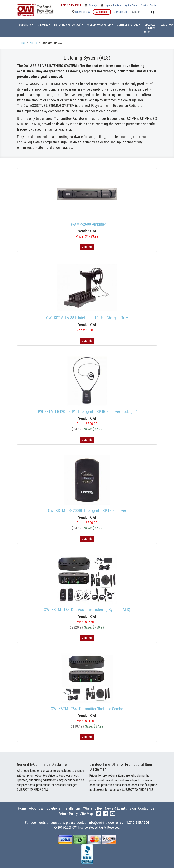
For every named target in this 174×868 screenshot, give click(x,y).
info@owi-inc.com (101, 823)
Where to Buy (81, 12)
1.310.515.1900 (71, 5)
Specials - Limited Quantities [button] (151, 28)
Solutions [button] (25, 25)
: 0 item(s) (91, 5)
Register (117, 5)
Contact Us (120, 12)
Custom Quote (149, 5)
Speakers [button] (43, 25)
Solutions (54, 808)
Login (106, 5)
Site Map (86, 814)
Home (22, 808)
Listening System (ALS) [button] (68, 25)
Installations (72, 808)
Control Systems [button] (128, 25)
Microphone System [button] (99, 25)
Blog (133, 808)
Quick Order (131, 5)
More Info (87, 247)
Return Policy (68, 814)
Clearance (102, 12)
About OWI (37, 808)
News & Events (116, 808)
